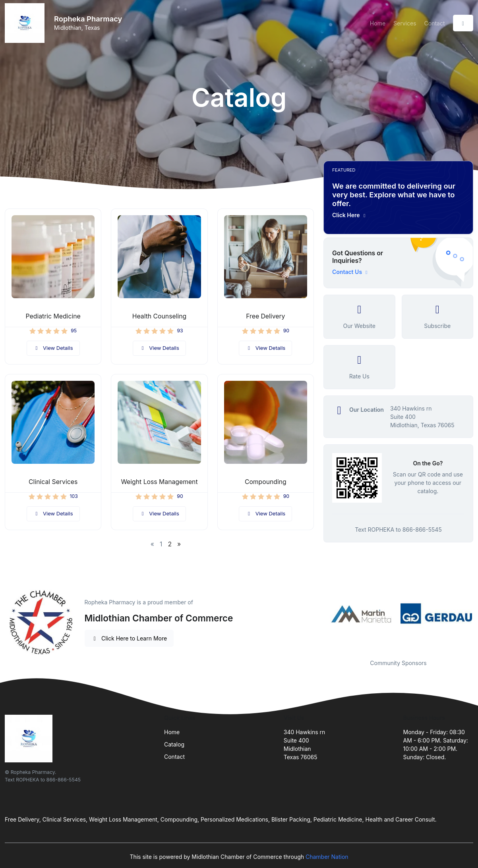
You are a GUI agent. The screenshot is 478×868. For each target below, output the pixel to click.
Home (378, 23)
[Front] (26, 23)
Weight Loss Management (159, 482)
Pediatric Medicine (53, 316)
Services (405, 23)
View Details (53, 348)
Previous (317, 613)
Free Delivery (265, 316)
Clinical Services (53, 482)
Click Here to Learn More (129, 638)
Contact (435, 23)
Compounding (266, 482)
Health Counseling (159, 316)
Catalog (174, 744)
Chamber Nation (327, 857)
